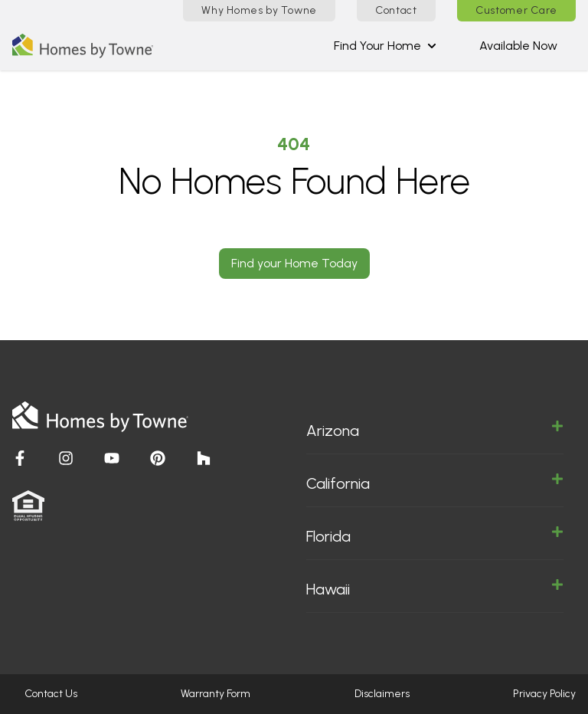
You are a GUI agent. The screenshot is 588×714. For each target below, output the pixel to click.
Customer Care (516, 10)
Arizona (435, 430)
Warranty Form (216, 694)
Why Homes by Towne (259, 10)
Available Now (518, 46)
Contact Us (51, 694)
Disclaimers (382, 694)
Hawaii (435, 588)
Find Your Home (385, 46)
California (435, 483)
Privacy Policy (544, 694)
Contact (396, 10)
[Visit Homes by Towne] (20, 458)
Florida (435, 535)
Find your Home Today (294, 263)
